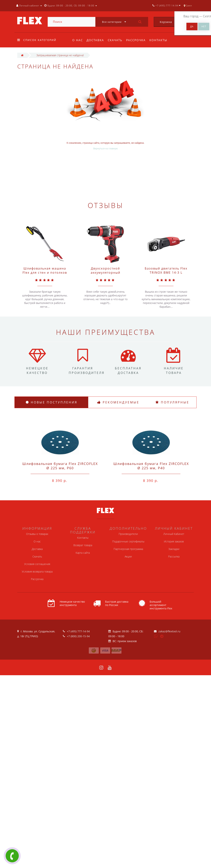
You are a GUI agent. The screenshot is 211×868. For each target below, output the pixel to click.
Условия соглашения (37, 564)
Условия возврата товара (37, 571)
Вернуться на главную (105, 148)
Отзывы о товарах (37, 534)
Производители (128, 534)
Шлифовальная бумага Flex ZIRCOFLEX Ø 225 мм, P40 (151, 466)
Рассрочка (138, 40)
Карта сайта (83, 553)
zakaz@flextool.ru (169, 631)
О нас (78, 40)
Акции (128, 556)
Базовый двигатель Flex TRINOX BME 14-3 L (166, 270)
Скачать (116, 40)
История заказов (174, 541)
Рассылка (174, 556)
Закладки (174, 549)
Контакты (161, 40)
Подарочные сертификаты (128, 541)
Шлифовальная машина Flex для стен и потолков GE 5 (45, 273)
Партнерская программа (128, 549)
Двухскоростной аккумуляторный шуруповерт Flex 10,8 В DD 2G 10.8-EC (105, 275)
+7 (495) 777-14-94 (78, 631)
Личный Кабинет (174, 534)
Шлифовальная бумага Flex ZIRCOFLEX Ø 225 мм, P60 (60, 466)
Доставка (96, 40)
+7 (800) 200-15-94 (78, 636)
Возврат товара (83, 545)
